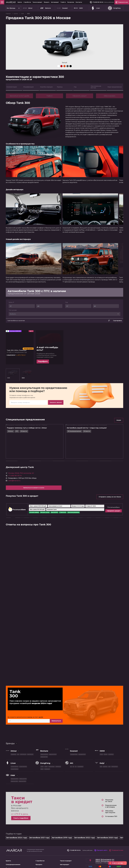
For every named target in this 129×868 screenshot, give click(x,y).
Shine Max (51, 751)
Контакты (79, 2)
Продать (47, 2)
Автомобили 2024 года (17, 822)
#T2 (23, 448)
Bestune (45, 8)
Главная (8, 14)
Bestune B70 (44, 739)
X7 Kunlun (115, 751)
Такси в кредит (37, 2)
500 (9, 392)
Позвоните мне (116, 835)
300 (17, 392)
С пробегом (27, 2)
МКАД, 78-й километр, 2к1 (105, 844)
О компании (10, 856)
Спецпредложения (13, 849)
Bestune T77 (23, 763)
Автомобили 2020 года (107, 822)
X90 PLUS (30, 739)
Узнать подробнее (21, 802)
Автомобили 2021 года (39, 822)
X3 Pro (105, 751)
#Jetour (17, 448)
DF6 (46, 751)
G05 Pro (111, 739)
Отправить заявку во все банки (110, 489)
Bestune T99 (22, 766)
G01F (106, 739)
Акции (119, 437)
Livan (95, 8)
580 (42, 753)
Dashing (13, 739)
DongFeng (114, 8)
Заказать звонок (56, 420)
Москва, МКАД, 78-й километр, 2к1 (21, 466)
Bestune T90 (53, 739)
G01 (101, 739)
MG (72, 747)
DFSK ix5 (58, 751)
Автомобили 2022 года (84, 822)
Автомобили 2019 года (62, 822)
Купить (20, 2)
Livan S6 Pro (15, 753)
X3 (109, 751)
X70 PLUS (23, 739)
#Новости (30, 448)
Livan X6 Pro (15, 751)
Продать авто (101, 835)
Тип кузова (13, 325)
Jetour (28, 8)
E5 (101, 751)
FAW (13, 760)
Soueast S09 (74, 739)
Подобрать (43, 381)
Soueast (62, 8)
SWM (78, 8)
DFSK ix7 (47, 753)
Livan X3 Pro (23, 751)
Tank (23, 14)
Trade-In (63, 2)
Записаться (64, 705)
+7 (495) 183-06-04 (97, 2)
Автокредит (55, 2)
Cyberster (80, 751)
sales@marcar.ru (14, 473)
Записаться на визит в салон (30, 480)
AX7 (42, 751)
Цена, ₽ (11, 317)
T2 (18, 739)
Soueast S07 (82, 739)
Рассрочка (71, 2)
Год (66, 317)
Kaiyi (102, 747)
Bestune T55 (44, 741)
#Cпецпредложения (80, 448)
